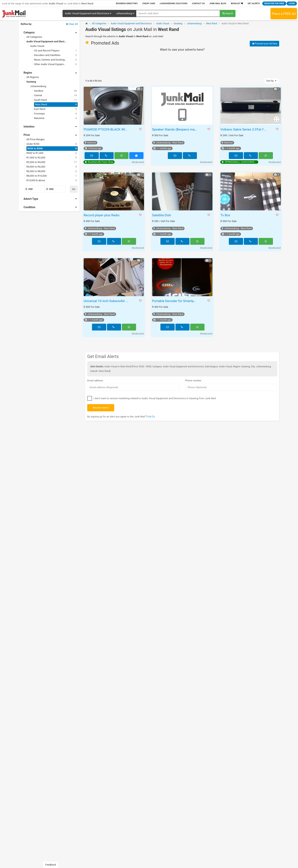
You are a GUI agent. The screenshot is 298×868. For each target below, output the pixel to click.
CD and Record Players (55, 51)
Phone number (193, 380)
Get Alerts (254, 4)
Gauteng (31, 82)
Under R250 (52, 144)
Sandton (55, 91)
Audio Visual (37, 46)
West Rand (56, 105)
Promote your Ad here (264, 44)
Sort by (272, 81)
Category (50, 32)
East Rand (55, 109)
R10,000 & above (52, 180)
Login (292, 4)
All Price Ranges (35, 139)
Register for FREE (274, 4)
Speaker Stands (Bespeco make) (175, 129)
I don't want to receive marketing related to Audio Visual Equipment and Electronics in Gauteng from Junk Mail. (152, 399)
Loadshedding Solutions (174, 4)
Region (50, 73)
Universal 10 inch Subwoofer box (107, 301)
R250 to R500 (52, 149)
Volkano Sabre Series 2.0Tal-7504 (244, 129)
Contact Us (198, 4)
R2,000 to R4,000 (52, 162)
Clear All (71, 24)
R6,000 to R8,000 (52, 171)
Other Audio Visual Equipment (55, 64)
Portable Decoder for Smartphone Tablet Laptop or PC (175, 301)
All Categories (34, 37)
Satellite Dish (162, 215)
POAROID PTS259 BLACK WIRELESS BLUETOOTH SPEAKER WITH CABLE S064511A (107, 129)
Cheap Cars (149, 4)
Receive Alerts (101, 408)
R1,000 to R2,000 (52, 158)
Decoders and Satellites (55, 55)
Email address (95, 380)
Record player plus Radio (102, 215)
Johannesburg (38, 86)
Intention (50, 127)
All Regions (33, 77)
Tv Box (225, 215)
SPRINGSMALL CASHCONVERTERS (240, 162)
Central (55, 95)
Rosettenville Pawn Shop (99, 162)
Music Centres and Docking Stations (55, 60)
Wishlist (237, 4)
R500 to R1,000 (52, 153)
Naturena (55, 118)
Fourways (55, 114)
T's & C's (150, 417)
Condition (50, 207)
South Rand (55, 100)
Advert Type (50, 199)
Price (50, 135)
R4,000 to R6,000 (52, 167)
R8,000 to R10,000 (52, 176)
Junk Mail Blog (218, 4)
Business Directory (127, 4)
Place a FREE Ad (284, 14)
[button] (88, 13)
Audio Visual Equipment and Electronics (49, 41)
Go (74, 189)
